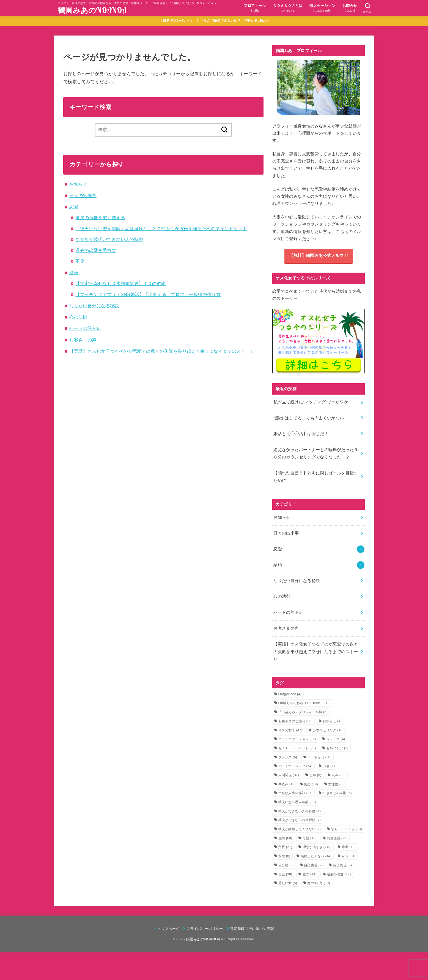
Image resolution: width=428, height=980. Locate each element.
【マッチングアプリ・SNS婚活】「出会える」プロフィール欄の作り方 (148, 294)
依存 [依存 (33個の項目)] (338, 775)
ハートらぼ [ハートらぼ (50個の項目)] (319, 757)
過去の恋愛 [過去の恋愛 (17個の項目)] (339, 874)
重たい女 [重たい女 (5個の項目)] (288, 883)
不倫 (80, 261)
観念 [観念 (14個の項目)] (310, 874)
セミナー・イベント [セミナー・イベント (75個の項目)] (297, 748)
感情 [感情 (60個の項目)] (285, 838)
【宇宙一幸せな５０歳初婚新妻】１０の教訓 (120, 283)
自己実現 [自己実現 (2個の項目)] (313, 865)
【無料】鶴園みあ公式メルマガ (319, 256)
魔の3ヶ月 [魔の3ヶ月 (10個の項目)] (319, 883)
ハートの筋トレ (85, 328)
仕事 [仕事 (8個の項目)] (315, 775)
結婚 (74, 273)
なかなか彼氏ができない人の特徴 (109, 239)
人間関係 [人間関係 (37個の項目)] (289, 775)
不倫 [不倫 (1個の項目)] (329, 766)
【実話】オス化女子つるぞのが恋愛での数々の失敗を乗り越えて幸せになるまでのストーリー (164, 351)
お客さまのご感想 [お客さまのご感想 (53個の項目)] (296, 721)
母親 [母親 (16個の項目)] (310, 838)
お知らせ (78, 184)
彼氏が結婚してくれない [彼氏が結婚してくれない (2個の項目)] (300, 829)
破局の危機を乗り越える (100, 218)
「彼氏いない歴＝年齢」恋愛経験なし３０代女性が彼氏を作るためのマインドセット (161, 229)
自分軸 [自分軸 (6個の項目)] (286, 865)
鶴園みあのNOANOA (92, 10)
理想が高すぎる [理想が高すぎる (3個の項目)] (317, 847)
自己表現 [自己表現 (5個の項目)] (342, 865)
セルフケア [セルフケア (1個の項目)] (337, 748)
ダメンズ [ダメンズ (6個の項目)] (288, 757)
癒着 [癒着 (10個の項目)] (349, 847)
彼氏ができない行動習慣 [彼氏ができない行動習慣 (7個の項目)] (300, 820)
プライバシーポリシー (205, 929)
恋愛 (74, 207)
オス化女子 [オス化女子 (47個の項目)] (290, 730)
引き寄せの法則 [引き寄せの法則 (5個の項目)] (337, 793)
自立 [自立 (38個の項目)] (285, 874)
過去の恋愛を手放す (96, 250)
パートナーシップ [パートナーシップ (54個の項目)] (296, 766)
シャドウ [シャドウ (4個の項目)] (336, 739)
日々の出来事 (83, 196)
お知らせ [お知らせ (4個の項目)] (332, 721)
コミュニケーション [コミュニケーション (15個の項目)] (297, 739)
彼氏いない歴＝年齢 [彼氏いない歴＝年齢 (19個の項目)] (297, 802)
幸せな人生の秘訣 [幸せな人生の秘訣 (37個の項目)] (296, 793)
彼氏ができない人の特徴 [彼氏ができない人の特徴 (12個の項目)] (301, 811)
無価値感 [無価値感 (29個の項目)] (337, 838)
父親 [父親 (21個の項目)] (285, 847)
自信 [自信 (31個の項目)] (349, 856)
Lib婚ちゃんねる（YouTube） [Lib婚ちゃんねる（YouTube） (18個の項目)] (305, 703)
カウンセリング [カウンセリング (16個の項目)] (328, 730)
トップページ (168, 929)
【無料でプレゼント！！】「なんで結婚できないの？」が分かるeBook (214, 21)
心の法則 (78, 317)
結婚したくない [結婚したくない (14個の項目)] (316, 856)
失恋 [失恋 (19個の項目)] (311, 784)
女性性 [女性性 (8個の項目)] (336, 784)
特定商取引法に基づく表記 (252, 929)
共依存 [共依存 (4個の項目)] (286, 784)
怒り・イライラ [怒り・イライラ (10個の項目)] (346, 829)
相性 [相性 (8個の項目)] (284, 856)
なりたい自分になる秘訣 (94, 306)
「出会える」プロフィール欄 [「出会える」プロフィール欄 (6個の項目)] (303, 712)
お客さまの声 (83, 340)
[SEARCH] (368, 8)
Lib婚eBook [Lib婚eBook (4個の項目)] (290, 694)
